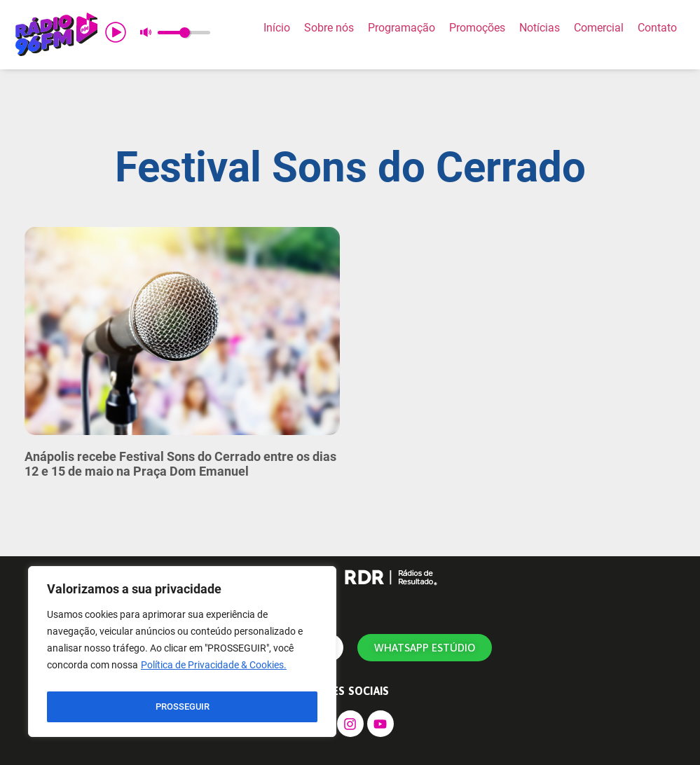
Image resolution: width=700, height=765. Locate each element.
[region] (182, 655)
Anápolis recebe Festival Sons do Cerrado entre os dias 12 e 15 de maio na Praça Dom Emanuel (180, 464)
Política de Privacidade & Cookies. (214, 672)
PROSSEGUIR (182, 707)
